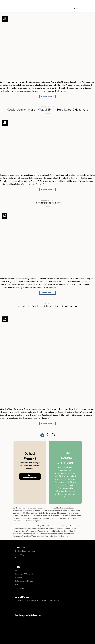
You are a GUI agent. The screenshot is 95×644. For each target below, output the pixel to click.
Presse (18, 558)
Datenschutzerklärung (24, 581)
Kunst (47, 303)
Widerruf (19, 578)
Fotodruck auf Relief (47, 203)
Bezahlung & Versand (24, 574)
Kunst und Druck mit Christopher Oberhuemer (48, 306)
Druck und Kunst (47, 107)
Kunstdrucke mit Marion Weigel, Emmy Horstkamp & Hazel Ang (47, 110)
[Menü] (4, 6)
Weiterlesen (47, 96)
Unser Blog (19, 554)
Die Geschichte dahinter (25, 551)
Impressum (19, 588)
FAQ (16, 571)
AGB (17, 585)
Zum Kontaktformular (30, 476)
